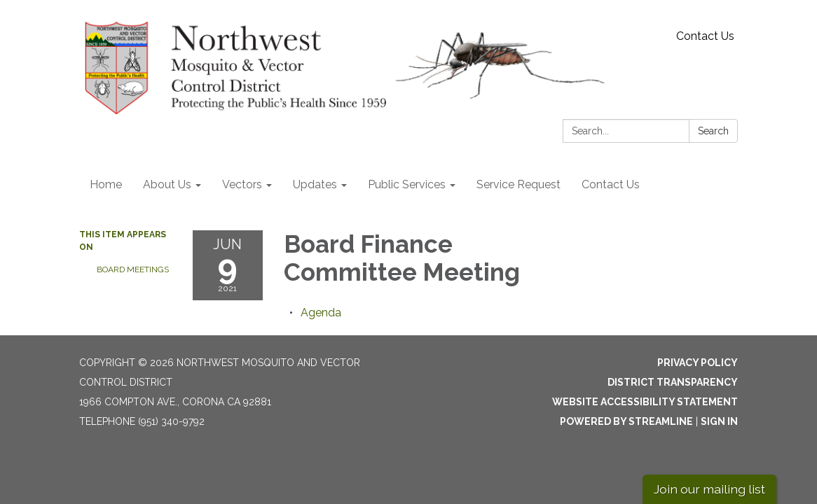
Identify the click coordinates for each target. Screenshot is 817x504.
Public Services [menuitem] (407, 184)
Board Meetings (133, 269)
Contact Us (705, 36)
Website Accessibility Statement (645, 402)
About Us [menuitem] (167, 184)
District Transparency (673, 382)
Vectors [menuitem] (242, 184)
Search (713, 131)
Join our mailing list (709, 489)
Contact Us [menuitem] (611, 184)
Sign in (719, 421)
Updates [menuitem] (315, 184)
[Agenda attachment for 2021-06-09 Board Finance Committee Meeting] (321, 313)
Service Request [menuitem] (519, 184)
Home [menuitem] (106, 184)
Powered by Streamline (626, 421)
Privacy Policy (698, 363)
